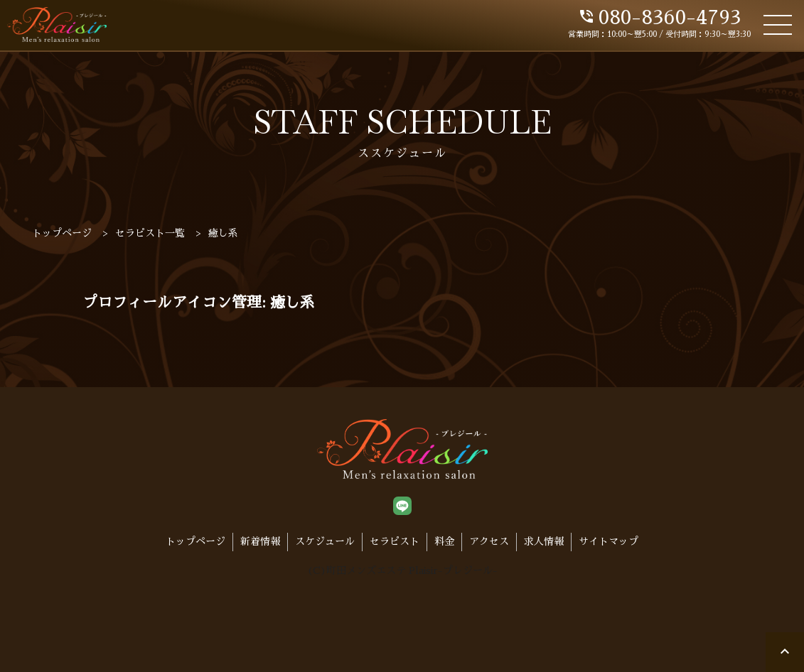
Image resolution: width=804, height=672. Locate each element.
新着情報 (260, 541)
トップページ (195, 541)
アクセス (489, 541)
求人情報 (544, 541)
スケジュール (325, 541)
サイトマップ (609, 541)
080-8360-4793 (659, 18)
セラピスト (395, 541)
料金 (444, 541)
